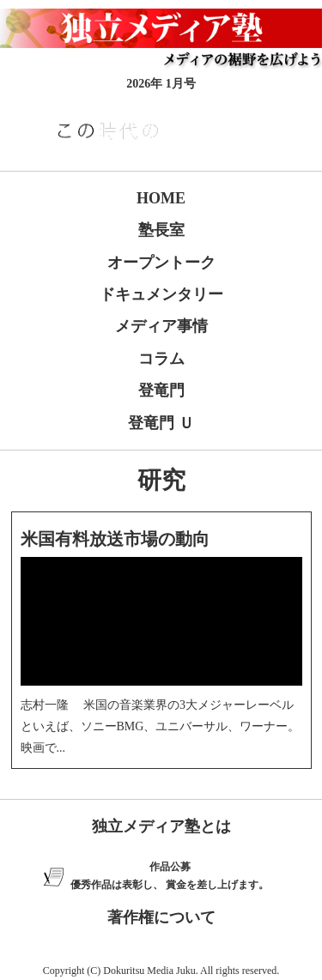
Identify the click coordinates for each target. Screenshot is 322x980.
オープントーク (161, 263)
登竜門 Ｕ (161, 423)
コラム (161, 359)
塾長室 (161, 230)
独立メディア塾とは (161, 826)
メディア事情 (161, 326)
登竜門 (161, 390)
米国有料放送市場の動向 (115, 539)
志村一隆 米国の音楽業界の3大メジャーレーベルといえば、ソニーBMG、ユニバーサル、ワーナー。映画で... (161, 726)
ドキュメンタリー (161, 294)
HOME (161, 198)
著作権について (161, 917)
